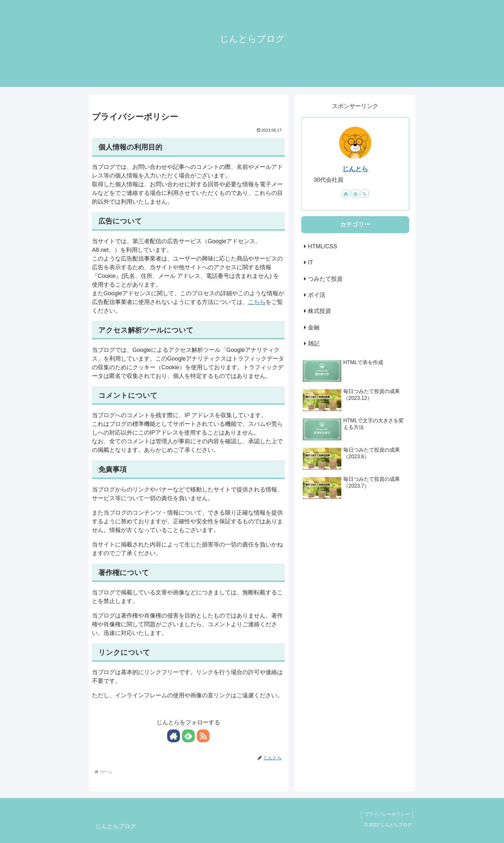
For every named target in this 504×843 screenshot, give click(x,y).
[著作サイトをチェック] (174, 736)
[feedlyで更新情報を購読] (188, 736)
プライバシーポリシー (387, 814)
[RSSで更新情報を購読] (203, 736)
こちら (257, 302)
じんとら (355, 169)
